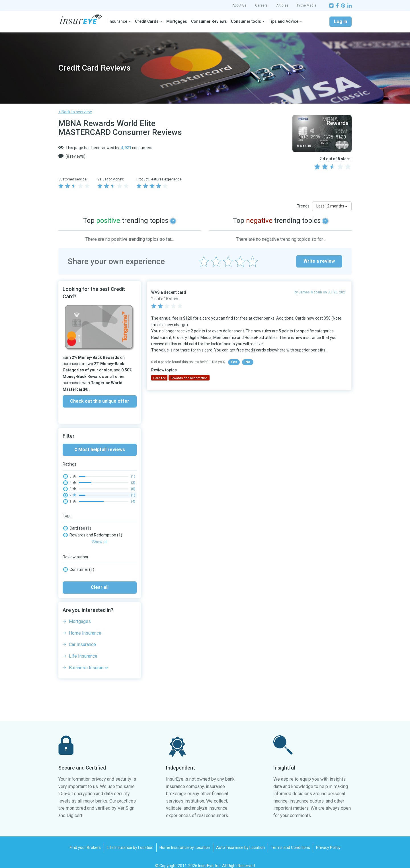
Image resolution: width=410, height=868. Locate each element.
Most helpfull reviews (100, 450)
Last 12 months (332, 206)
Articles (282, 5)
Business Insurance (89, 660)
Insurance (118, 21)
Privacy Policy (328, 840)
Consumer (79, 562)
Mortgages (177, 21)
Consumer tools (246, 21)
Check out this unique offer (100, 401)
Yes (234, 362)
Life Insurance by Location (130, 840)
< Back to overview (75, 112)
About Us (239, 5)
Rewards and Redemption (93, 535)
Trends (303, 206)
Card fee (77, 528)
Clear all (100, 580)
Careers (261, 5)
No (248, 362)
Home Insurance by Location (185, 840)
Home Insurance (85, 626)
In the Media (307, 5)
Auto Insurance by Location (240, 840)
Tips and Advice (284, 21)
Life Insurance (83, 649)
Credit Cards (147, 21)
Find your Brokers (85, 840)
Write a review (319, 261)
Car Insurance (82, 637)
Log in (341, 21)
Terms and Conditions (290, 840)
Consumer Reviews (209, 21)
